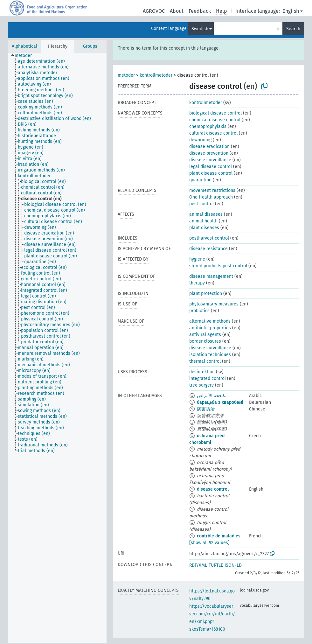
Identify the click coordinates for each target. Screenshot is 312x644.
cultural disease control (213, 133)
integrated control (208, 378)
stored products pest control (218, 266)
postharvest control (209, 238)
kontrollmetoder (156, 75)
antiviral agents (205, 335)
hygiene (197, 259)
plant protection (206, 294)
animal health (203, 221)
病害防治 (206, 409)
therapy (197, 283)
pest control (201, 204)
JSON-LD (233, 565)
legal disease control (211, 167)
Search (293, 29)
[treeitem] (26, 56)
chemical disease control (215, 120)
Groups (90, 46)
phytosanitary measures (214, 304)
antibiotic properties (210, 328)
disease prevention (209, 153)
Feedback (200, 11)
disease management (211, 276)
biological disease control (215, 113)
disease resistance (208, 249)
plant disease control (211, 173)
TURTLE (216, 565)
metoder (126, 75)
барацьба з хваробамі (220, 402)
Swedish (200, 29)
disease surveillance (210, 160)
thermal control (205, 361)
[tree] (57, 348)
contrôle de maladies (219, 536)
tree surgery (201, 385)
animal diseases (206, 214)
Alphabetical (24, 46)
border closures (205, 341)
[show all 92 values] (209, 543)
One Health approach (211, 197)
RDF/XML (198, 565)
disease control (213, 489)
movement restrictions (212, 190)
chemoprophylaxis (208, 126)
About (177, 11)
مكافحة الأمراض (212, 396)
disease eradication (209, 147)
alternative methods (210, 321)
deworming (200, 140)
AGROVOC (154, 11)
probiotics (199, 311)
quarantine (200, 180)
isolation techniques (210, 355)
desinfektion (202, 372)
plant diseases (204, 228)
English (291, 11)
